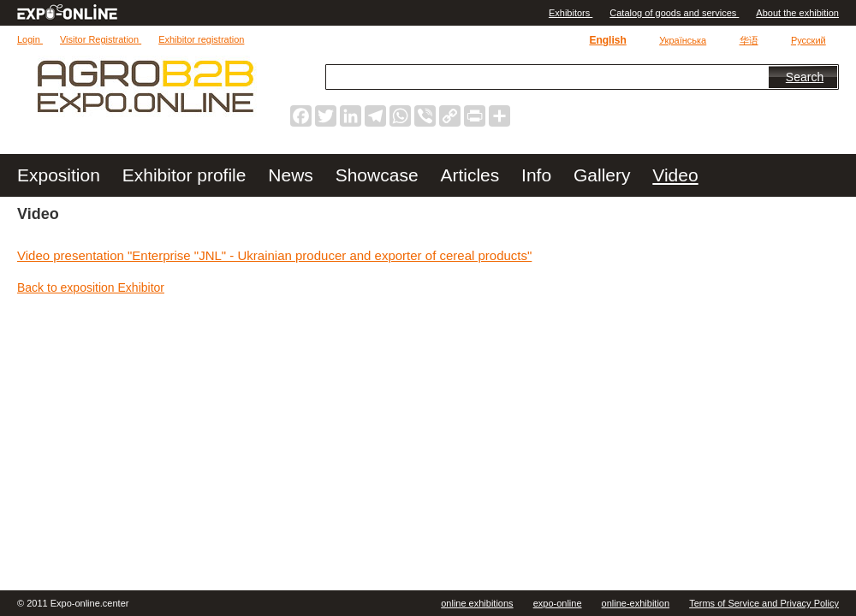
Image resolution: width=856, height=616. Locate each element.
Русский (808, 40)
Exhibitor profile (187, 175)
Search (805, 77)
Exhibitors (571, 13)
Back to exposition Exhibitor (91, 287)
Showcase (380, 175)
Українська (683, 40)
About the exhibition (797, 13)
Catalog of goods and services (674, 13)
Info (539, 175)
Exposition (61, 175)
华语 (749, 40)
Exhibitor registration (201, 39)
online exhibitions (477, 603)
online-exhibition (636, 603)
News (293, 175)
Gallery (604, 175)
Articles (472, 175)
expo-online (558, 603)
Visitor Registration (101, 39)
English (607, 40)
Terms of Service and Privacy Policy (764, 603)
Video (675, 175)
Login (30, 39)
